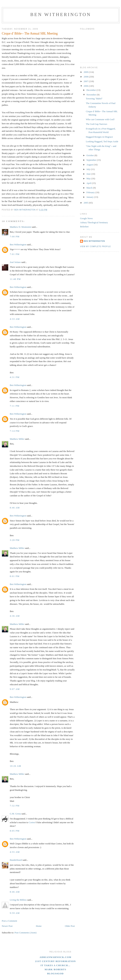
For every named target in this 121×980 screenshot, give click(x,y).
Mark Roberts (56, 969)
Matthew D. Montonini (20, 227)
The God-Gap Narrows (96, 124)
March (90, 188)
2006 (86, 86)
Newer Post (7, 926)
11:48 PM (15, 279)
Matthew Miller (17, 439)
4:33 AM (15, 319)
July (89, 169)
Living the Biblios (18, 900)
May (89, 178)
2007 (86, 81)
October (90, 155)
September (92, 160)
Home (39, 926)
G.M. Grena (15, 814)
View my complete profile (95, 246)
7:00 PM (15, 236)
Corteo (32, 822)
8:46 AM (15, 508)
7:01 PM (15, 254)
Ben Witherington (61, 15)
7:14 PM (15, 431)
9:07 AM (15, 689)
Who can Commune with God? (100, 119)
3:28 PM (15, 540)
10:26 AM (15, 766)
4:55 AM (15, 852)
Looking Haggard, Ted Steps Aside (102, 141)
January (90, 197)
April (89, 183)
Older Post (70, 926)
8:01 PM (15, 576)
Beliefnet (84, 227)
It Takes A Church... (56, 965)
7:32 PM (15, 806)
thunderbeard (16, 860)
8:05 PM (15, 831)
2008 (86, 77)
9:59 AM (15, 913)
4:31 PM (15, 377)
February (91, 192)
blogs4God (55, 974)
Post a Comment (9, 921)
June (89, 174)
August (90, 165)
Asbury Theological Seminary (94, 222)
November (92, 95)
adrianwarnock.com (55, 957)
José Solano (15, 262)
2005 (86, 203)
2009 (86, 72)
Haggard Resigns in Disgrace (99, 137)
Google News (86, 218)
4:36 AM (15, 616)
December (92, 90)
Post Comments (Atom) (26, 933)
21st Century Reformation (55, 961)
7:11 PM (15, 406)
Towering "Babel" (94, 99)
